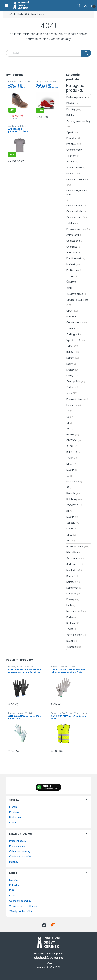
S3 (68, 428)
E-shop (13, 807)
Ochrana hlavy (74, 205)
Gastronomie (73, 558)
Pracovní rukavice (76, 229)
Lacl (68, 605)
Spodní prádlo (74, 167)
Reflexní (71, 623)
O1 (68, 411)
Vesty (69, 393)
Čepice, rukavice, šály (78, 121)
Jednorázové (74, 252)
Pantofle (71, 493)
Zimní (69, 288)
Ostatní (70, 223)
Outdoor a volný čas (17, 126)
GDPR (12, 896)
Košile (70, 364)
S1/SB (69, 535)
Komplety (71, 594)
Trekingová (73, 334)
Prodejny (14, 812)
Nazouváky (73, 482)
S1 (68, 423)
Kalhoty (70, 358)
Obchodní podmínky (20, 901)
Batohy (70, 115)
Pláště (70, 617)
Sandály (71, 523)
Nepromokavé (74, 611)
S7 (68, 476)
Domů (9, 14)
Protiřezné (72, 270)
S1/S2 (69, 464)
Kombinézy (72, 588)
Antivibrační (73, 235)
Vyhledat (79, 5)
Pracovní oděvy (75, 546)
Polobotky (72, 499)
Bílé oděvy (72, 552)
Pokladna (14, 885)
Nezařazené (73, 173)
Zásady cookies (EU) (21, 911)
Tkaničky (71, 156)
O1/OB (70, 529)
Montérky (72, 570)
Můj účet (14, 880)
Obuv (27, 82)
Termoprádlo (73, 381)
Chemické (72, 247)
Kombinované (74, 258)
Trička (70, 387)
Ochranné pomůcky (77, 179)
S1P (68, 540)
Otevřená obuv (75, 322)
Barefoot (71, 317)
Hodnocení (15, 817)
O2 (68, 417)
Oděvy (70, 346)
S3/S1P (70, 470)
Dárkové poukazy (76, 97)
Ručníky (71, 641)
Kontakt (13, 822)
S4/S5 (70, 446)
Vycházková (73, 340)
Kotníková (13, 82)
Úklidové (71, 282)
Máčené (71, 264)
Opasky (71, 132)
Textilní (70, 276)
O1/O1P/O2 (72, 505)
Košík (12, 890)
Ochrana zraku (74, 217)
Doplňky (71, 109)
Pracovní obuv (74, 399)
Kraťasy (70, 370)
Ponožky (71, 138)
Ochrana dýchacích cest (77, 193)
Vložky (70, 162)
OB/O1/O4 (72, 440)
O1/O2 (21, 82)
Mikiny (70, 375)
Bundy (70, 352)
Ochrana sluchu (75, 211)
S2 (68, 487)
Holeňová (72, 405)
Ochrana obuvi (74, 150)
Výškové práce (75, 294)
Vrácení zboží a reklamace (24, 906)
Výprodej (71, 647)
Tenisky (71, 328)
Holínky (70, 435)
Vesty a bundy (74, 635)
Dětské (70, 103)
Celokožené (73, 241)
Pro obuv (71, 144)
